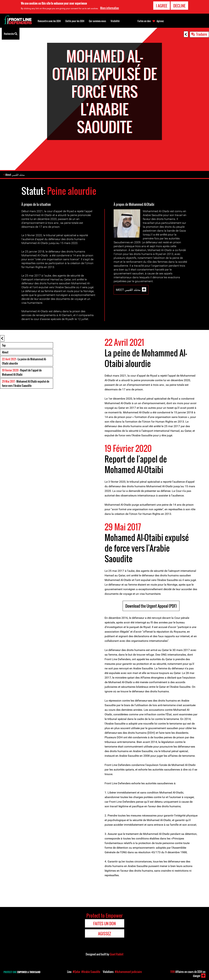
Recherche (11, 33)
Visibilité (115, 21)
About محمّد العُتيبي (16, 175)
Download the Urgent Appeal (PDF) (151, 606)
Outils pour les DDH (75, 21)
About (5, 353)
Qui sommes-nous (97, 21)
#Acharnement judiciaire (128, 972)
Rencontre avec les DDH (49, 21)
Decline (179, 6)
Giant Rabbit (117, 955)
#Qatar (76, 972)
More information (110, 8)
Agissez (160, 21)
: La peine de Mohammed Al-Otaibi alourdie (24, 362)
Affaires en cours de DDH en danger (188, 974)
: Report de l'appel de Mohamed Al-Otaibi (22, 373)
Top (4, 346)
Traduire (202, 34)
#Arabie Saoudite (91, 972)
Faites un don (144, 21)
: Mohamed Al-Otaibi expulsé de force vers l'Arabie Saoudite (26, 384)
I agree (162, 6)
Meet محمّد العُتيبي (128, 290)
